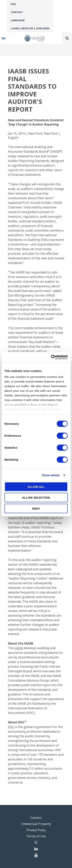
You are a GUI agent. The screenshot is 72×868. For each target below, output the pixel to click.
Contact (17, 12)
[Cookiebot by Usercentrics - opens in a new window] (51, 357)
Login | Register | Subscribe (30, 28)
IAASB (19, 648)
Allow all (36, 487)
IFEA (13, 4)
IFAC (11, 727)
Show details (51, 475)
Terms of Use (36, 836)
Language (18, 20)
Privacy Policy (36, 830)
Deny (36, 508)
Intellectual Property (36, 824)
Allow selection (36, 498)
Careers (36, 818)
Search (67, 38)
